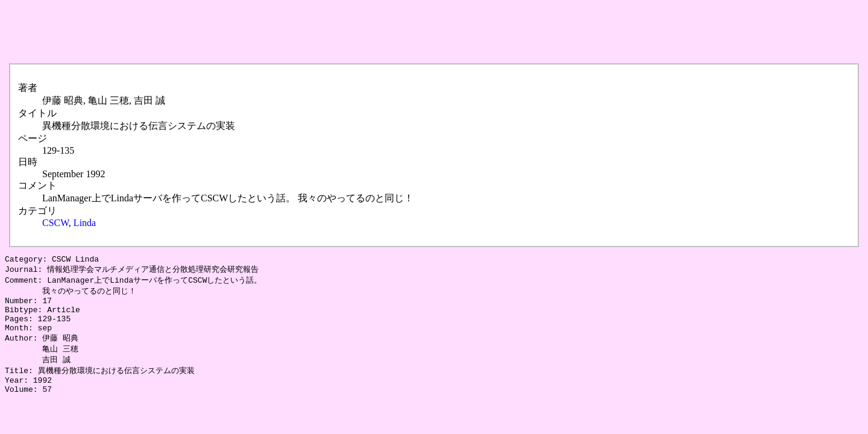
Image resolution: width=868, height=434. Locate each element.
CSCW (55, 223)
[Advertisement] (224, 32)
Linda (85, 223)
